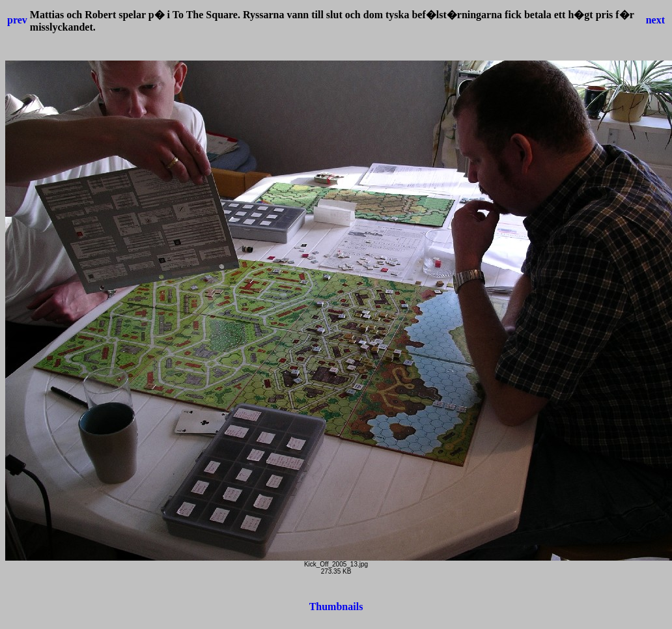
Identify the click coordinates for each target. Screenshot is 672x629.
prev (17, 20)
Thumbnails (336, 607)
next (655, 20)
